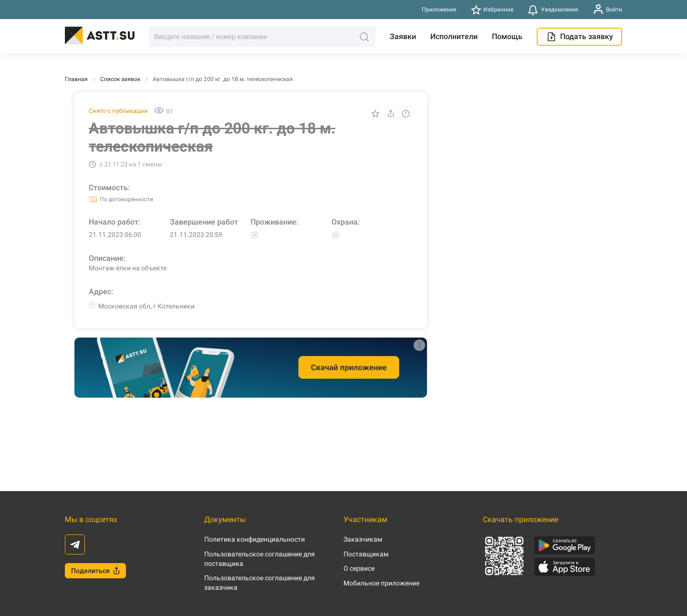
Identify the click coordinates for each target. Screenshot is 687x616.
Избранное (492, 10)
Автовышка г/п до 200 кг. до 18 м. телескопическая (223, 79)
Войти (608, 9)
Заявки (403, 36)
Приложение (439, 10)
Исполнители (454, 36)
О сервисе (359, 568)
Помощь (507, 36)
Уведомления (553, 10)
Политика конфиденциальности (255, 539)
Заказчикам (363, 539)
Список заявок (120, 79)
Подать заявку (579, 37)
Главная (76, 79)
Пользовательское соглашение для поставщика (260, 559)
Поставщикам (366, 554)
